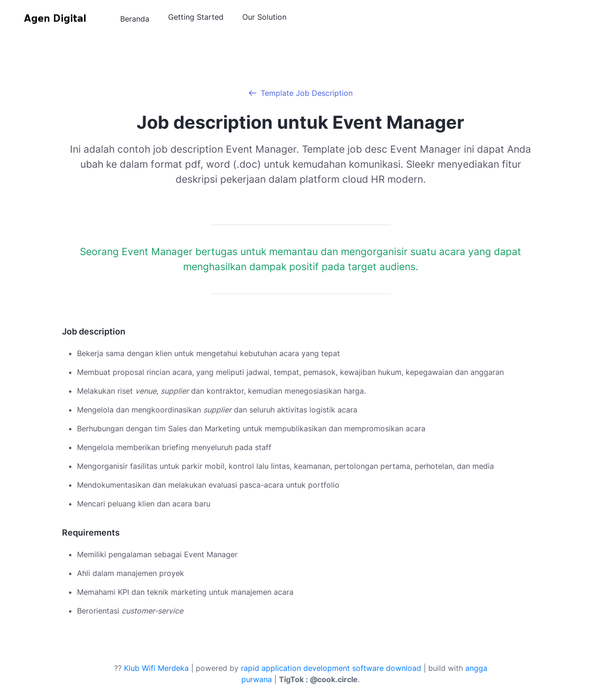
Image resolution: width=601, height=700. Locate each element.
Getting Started (196, 17)
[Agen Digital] (56, 19)
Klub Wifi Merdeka (156, 668)
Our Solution (264, 17)
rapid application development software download (331, 668)
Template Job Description (307, 93)
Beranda (135, 19)
